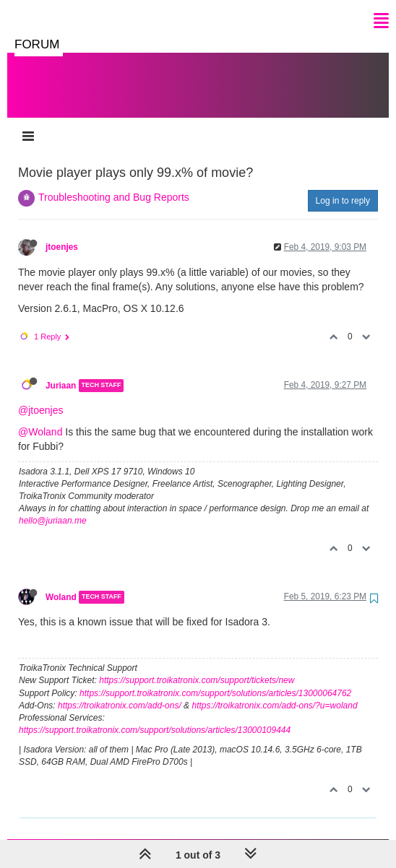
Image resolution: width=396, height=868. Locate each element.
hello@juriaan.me (53, 506)
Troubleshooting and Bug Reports (114, 183)
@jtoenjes (40, 396)
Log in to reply (343, 186)
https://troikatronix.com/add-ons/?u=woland (274, 691)
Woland (61, 583)
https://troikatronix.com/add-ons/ (120, 691)
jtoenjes (62, 233)
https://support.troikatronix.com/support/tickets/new (197, 666)
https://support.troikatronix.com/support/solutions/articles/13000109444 (155, 716)
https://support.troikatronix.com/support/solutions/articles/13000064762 (215, 679)
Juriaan (61, 371)
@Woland (40, 417)
